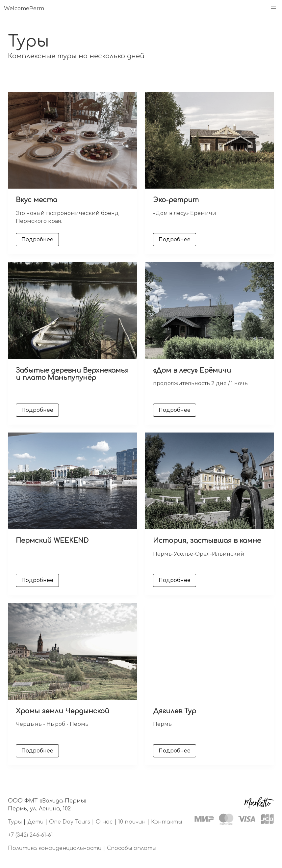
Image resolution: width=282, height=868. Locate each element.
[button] (273, 9)
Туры (15, 822)
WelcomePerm (24, 8)
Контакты (167, 822)
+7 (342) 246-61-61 (30, 835)
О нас (104, 822)
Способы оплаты (132, 848)
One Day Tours (70, 822)
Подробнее (37, 239)
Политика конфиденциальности (55, 848)
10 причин (132, 822)
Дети (35, 822)
